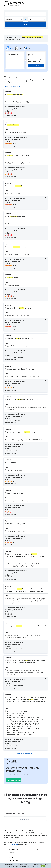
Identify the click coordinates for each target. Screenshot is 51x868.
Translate (12, 852)
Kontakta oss (13, 858)
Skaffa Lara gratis (14, 780)
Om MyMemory (13, 849)
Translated (15, 844)
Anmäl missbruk (13, 855)
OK (43, 866)
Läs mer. (36, 866)
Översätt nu (36, 66)
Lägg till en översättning (14, 86)
